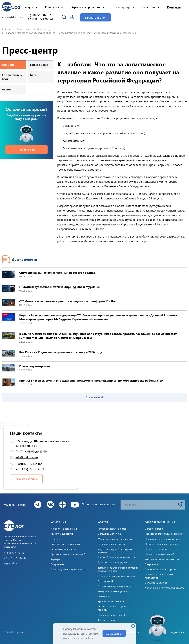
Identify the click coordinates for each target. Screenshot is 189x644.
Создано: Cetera (178, 632)
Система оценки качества (65, 544)
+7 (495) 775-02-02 (40, 19)
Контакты (174, 7)
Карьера (55, 559)
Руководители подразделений (68, 554)
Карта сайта (10, 563)
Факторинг (104, 596)
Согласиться (114, 633)
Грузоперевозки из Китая (112, 529)
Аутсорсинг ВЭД (107, 581)
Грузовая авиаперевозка (112, 544)
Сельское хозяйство (156, 583)
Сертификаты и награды (65, 549)
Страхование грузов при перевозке (118, 586)
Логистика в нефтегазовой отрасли (165, 588)
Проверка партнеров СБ (112, 615)
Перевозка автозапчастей (159, 554)
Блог (33, 75)
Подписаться (180, 505)
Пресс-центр (121, 7)
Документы (57, 564)
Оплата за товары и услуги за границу (115, 608)
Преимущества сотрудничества (68, 569)
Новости (8, 65)
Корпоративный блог (13, 77)
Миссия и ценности (62, 534)
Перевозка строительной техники (164, 534)
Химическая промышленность (162, 559)
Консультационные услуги (113, 591)
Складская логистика (110, 534)
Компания (52, 7)
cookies (88, 638)
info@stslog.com (13, 17)
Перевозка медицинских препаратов (159, 576)
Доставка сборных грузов (112, 562)
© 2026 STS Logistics (13, 632)
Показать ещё (95, 397)
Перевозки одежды (156, 549)
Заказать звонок (95, 17)
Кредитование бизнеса (111, 601)
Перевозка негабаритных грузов (116, 576)
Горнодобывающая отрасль (161, 569)
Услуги (29, 7)
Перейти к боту (26, 150)
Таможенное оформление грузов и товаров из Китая (118, 569)
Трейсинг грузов (107, 620)
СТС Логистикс (7, 423)
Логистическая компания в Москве (17, 425)
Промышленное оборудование (163, 539)
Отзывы (55, 539)
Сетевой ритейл (154, 529)
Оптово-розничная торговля (161, 544)
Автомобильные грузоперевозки (116, 557)
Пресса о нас (39, 65)
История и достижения (64, 529)
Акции (6, 89)
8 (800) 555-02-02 (39, 15)
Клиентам (149, 7)
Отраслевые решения (86, 7)
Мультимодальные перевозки (115, 539)
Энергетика (151, 564)
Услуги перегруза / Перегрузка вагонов (115, 551)
